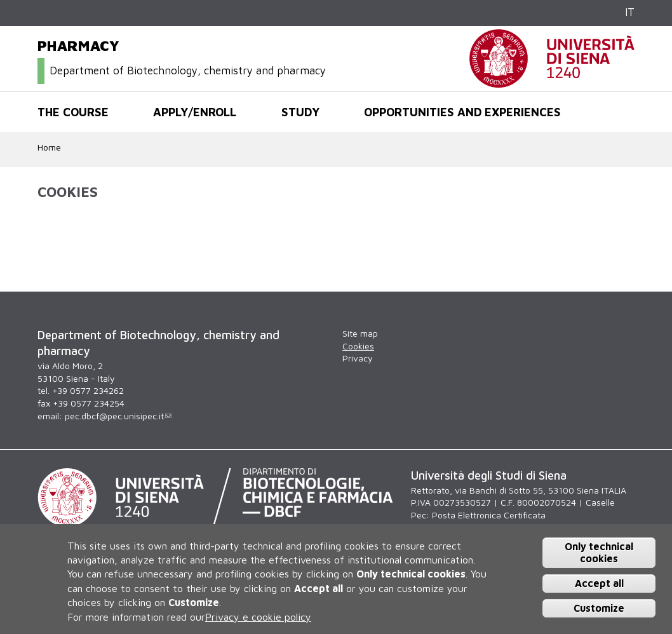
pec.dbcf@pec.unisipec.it (118, 416)
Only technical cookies (599, 552)
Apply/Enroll (195, 112)
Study (300, 112)
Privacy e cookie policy (258, 617)
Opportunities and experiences (462, 112)
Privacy (358, 358)
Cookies (358, 346)
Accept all (599, 583)
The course (73, 112)
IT (630, 12)
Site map (360, 333)
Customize (599, 608)
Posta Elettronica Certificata (489, 515)
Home (49, 147)
